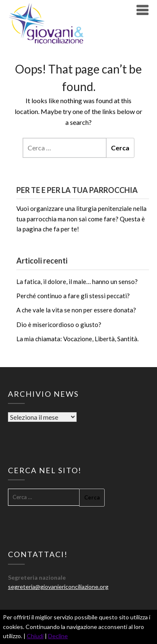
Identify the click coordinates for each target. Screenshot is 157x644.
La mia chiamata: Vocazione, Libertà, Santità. (77, 339)
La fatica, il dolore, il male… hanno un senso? (77, 281)
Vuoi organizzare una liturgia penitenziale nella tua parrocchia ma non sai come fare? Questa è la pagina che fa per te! (81, 219)
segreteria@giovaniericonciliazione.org (58, 587)
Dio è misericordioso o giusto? (59, 325)
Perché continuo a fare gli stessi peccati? (73, 296)
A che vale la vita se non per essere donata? (76, 310)
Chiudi (35, 636)
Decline (58, 636)
